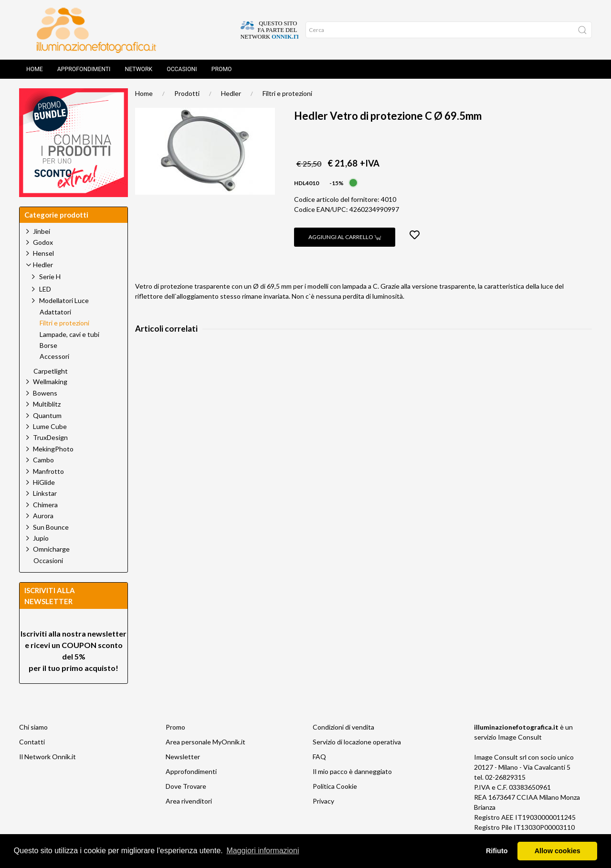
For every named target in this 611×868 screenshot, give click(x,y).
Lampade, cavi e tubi (69, 335)
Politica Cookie (335, 786)
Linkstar (45, 493)
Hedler (231, 93)
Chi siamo (33, 727)
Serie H (50, 277)
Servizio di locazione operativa (357, 742)
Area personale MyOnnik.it (205, 742)
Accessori (54, 356)
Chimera (45, 505)
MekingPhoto (53, 449)
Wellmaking (50, 382)
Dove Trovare (186, 786)
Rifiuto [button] (497, 851)
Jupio (41, 538)
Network (138, 69)
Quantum (47, 415)
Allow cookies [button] (558, 851)
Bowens (45, 393)
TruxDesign (50, 437)
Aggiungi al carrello (345, 237)
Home (35, 69)
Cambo (43, 460)
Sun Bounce (51, 527)
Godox (43, 242)
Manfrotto (48, 471)
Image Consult (520, 737)
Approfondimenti (84, 69)
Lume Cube (50, 426)
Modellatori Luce (64, 300)
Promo (222, 69)
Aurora (43, 516)
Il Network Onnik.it (47, 757)
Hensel (43, 253)
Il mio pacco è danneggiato (352, 771)
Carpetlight (51, 371)
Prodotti (187, 93)
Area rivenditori (189, 801)
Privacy (323, 801)
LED (45, 289)
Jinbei (42, 231)
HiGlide (44, 482)
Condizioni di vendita (343, 727)
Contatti (32, 742)
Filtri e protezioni (287, 93)
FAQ (319, 757)
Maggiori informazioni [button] (263, 851)
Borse (48, 345)
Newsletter (183, 757)
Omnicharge (51, 549)
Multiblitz (47, 404)
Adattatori (55, 312)
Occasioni (182, 69)
